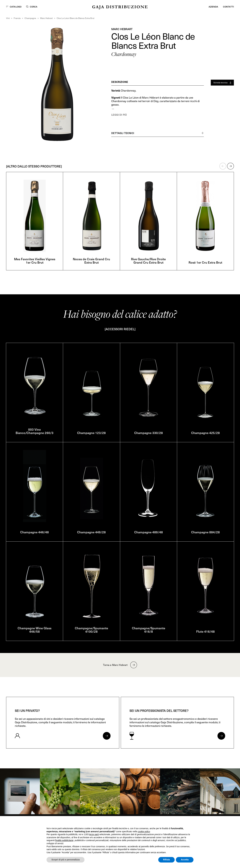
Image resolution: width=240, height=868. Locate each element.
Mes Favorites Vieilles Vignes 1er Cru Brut (35, 261)
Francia (17, 18)
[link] (20, 791)
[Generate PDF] (222, 83)
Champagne (30, 18)
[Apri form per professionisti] (221, 736)
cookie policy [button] (144, 831)
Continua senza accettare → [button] (179, 822)
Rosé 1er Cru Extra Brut (205, 262)
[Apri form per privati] (107, 736)
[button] (223, 166)
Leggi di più (119, 115)
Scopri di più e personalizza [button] (66, 860)
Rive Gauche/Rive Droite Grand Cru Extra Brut (148, 261)
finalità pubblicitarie (64, 840)
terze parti (94, 834)
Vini (8, 18)
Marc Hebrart (46, 18)
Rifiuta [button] (167, 860)
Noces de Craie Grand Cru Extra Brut (91, 261)
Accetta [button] (185, 860)
